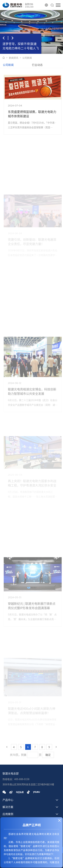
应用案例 (8, 814)
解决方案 (8, 807)
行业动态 (37, 65)
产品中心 (8, 800)
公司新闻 (27, 58)
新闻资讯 (14, 58)
